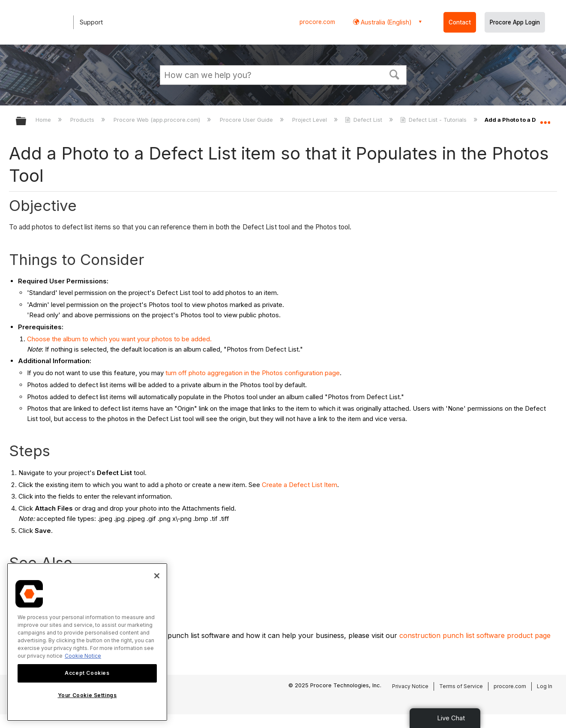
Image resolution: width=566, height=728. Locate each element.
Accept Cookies (87, 673)
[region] (87, 642)
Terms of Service (461, 686)
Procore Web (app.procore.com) (158, 120)
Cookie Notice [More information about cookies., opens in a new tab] (83, 656)
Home (44, 120)
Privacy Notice (410, 686)
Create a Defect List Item (299, 485)
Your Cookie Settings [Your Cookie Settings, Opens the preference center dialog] (87, 695)
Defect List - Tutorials (434, 120)
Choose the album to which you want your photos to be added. (119, 339)
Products (83, 120)
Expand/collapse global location (545, 119)
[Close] (157, 576)
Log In (545, 686)
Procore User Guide (247, 120)
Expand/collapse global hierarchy (27, 122)
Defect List (364, 120)
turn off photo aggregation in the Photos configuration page (253, 373)
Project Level (310, 120)
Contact (460, 22)
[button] (394, 74)
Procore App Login (515, 22)
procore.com (317, 22)
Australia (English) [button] (385, 22)
